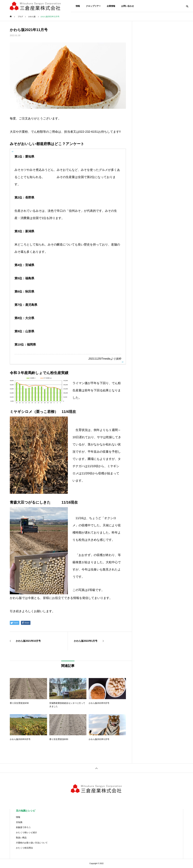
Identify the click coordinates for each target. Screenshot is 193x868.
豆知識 (19, 822)
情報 (78, 6)
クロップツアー (93, 6)
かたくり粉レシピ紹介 (27, 832)
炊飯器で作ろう (23, 827)
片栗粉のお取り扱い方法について (32, 843)
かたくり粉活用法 (24, 848)
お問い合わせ (128, 6)
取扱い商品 (21, 838)
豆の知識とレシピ (26, 811)
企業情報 (111, 6)
